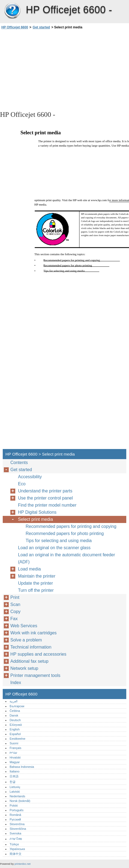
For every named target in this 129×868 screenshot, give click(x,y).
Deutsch (15, 720)
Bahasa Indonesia (22, 767)
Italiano (14, 771)
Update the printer (35, 583)
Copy (15, 612)
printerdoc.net (22, 864)
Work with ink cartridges (34, 633)
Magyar (15, 762)
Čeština (15, 711)
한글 (13, 782)
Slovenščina (18, 829)
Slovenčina (17, 824)
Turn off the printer (36, 590)
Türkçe (14, 844)
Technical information (31, 647)
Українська (17, 849)
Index (16, 683)
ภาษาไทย (16, 839)
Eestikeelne (17, 739)
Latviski (15, 792)
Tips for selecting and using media (59, 541)
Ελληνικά (16, 725)
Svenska (15, 833)
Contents (19, 463)
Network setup (24, 668)
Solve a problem (26, 640)
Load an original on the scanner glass (54, 548)
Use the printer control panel (45, 498)
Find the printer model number (47, 505)
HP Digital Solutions (37, 512)
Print (15, 597)
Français (15, 748)
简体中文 (16, 854)
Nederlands (17, 796)
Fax (14, 619)
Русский (15, 819)
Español (15, 734)
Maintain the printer (37, 576)
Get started (41, 27)
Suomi (14, 743)
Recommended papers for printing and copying (71, 526)
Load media (29, 569)
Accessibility (30, 477)
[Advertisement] (64, 70)
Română (15, 815)
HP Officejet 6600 (12, 11)
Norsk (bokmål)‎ (20, 801)
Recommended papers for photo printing (65, 533)
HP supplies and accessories (38, 654)
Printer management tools (35, 675)
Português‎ (16, 810)
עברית (13, 753)
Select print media (35, 519)
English (15, 729)
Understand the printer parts (45, 491)
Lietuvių (15, 787)
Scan (15, 604)
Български (17, 706)
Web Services (24, 626)
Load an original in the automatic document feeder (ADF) (67, 558)
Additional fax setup (29, 661)
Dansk (14, 715)
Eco (22, 484)
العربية (13, 701)
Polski (14, 805)
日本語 (14, 776)
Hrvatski (15, 757)
